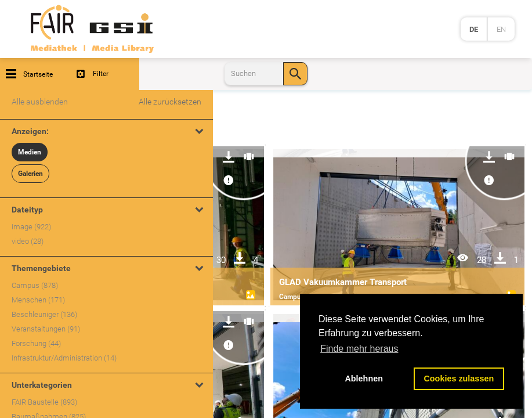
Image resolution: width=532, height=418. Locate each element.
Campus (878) (35, 285)
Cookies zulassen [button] (459, 379)
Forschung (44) (36, 343)
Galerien (30, 174)
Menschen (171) (38, 300)
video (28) (28, 241)
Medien (30, 152)
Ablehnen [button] (364, 379)
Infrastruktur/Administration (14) (64, 358)
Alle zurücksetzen (170, 102)
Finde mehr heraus (359, 349)
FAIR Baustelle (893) (44, 402)
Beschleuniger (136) (44, 314)
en (501, 29)
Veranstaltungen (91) (46, 329)
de (474, 29)
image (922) (31, 227)
